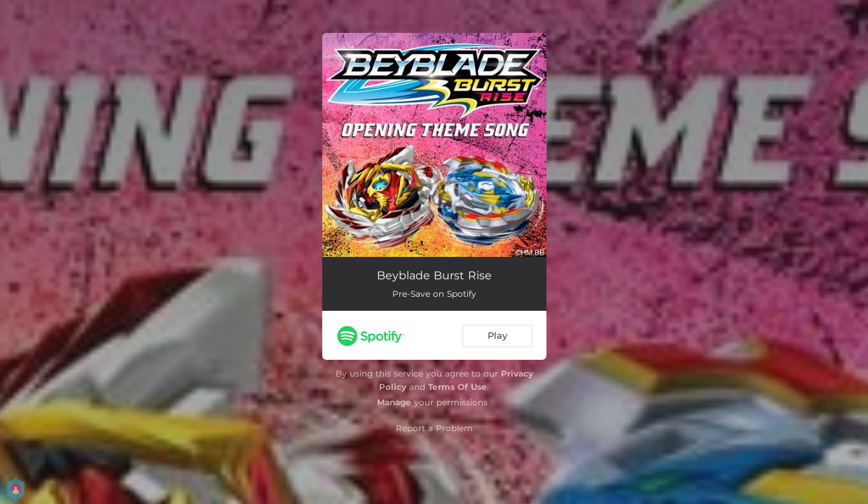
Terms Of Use (457, 387)
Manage (394, 402)
